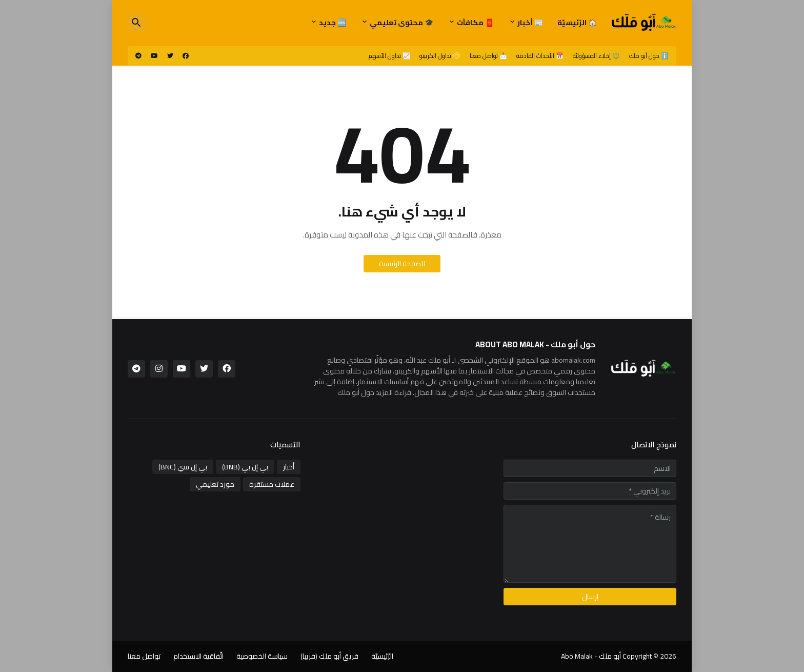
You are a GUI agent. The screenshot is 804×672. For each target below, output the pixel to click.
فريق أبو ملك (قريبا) (329, 656)
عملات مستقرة (272, 484)
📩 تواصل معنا (488, 56)
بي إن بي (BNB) (245, 467)
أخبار (289, 467)
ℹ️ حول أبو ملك (649, 56)
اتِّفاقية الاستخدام (198, 656)
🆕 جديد (333, 23)
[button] (136, 23)
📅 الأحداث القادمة (540, 56)
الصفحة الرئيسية (402, 264)
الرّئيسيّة (382, 656)
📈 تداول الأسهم (389, 56)
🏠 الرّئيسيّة (577, 23)
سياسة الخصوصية (262, 656)
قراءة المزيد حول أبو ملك (374, 392)
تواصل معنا (144, 656)
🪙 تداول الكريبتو (440, 56)
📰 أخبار (530, 23)
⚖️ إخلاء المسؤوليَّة (596, 56)
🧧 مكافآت (475, 23)
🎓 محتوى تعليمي (401, 23)
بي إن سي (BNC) (183, 467)
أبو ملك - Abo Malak (591, 656)
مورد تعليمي (215, 484)
